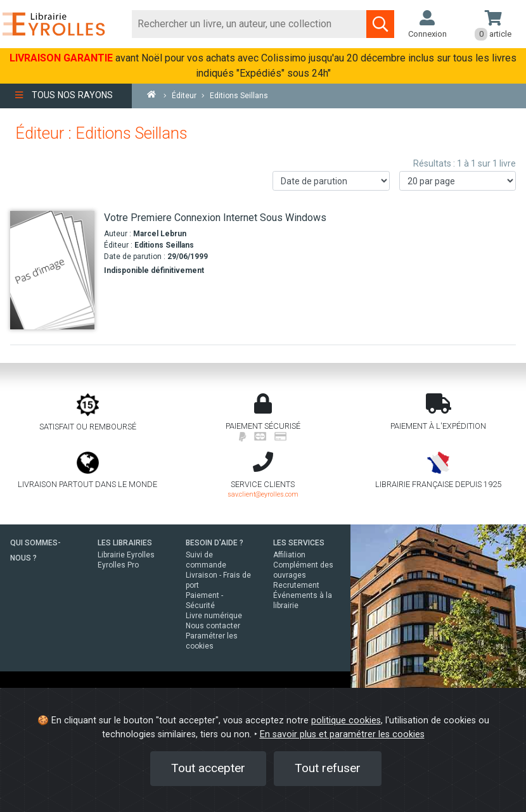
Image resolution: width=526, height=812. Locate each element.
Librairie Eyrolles (126, 555)
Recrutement (296, 585)
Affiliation (289, 555)
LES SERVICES (299, 543)
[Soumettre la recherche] (380, 24)
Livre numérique (214, 616)
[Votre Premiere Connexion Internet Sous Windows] (52, 270)
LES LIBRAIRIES (125, 543)
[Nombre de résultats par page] (458, 181)
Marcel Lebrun (160, 234)
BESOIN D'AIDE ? (215, 543)
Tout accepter (208, 768)
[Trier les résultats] (331, 181)
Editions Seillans (164, 245)
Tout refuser (328, 768)
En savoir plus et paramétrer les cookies (342, 734)
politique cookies (346, 720)
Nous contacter (213, 626)
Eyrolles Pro (118, 565)
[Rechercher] (250, 24)
